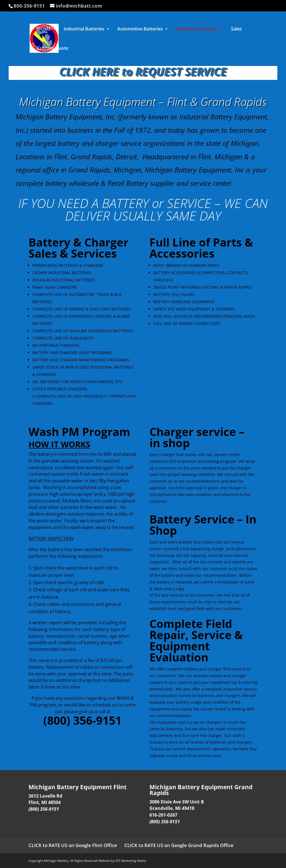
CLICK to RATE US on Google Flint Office (73, 845)
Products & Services (197, 29)
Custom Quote (53, 49)
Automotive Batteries (140, 29)
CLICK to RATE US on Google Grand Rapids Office (179, 845)
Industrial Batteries (84, 29)
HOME (44, 29)
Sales (236, 29)
